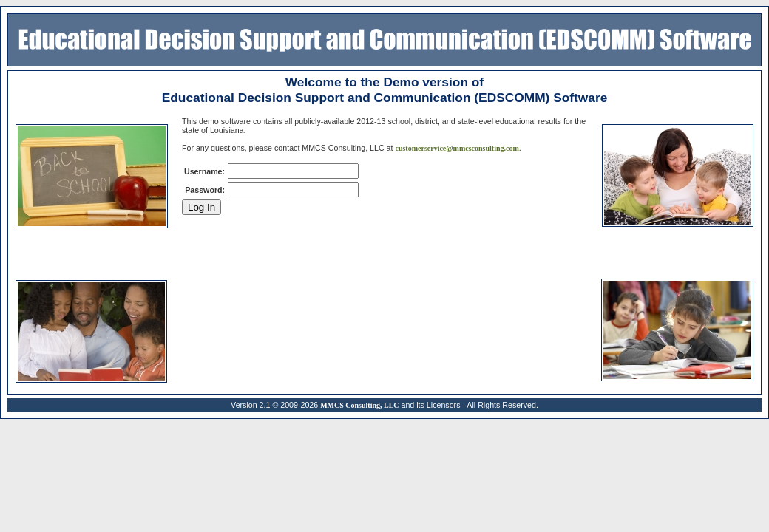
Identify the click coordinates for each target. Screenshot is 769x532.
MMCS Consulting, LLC (359, 405)
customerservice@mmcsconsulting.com (457, 148)
